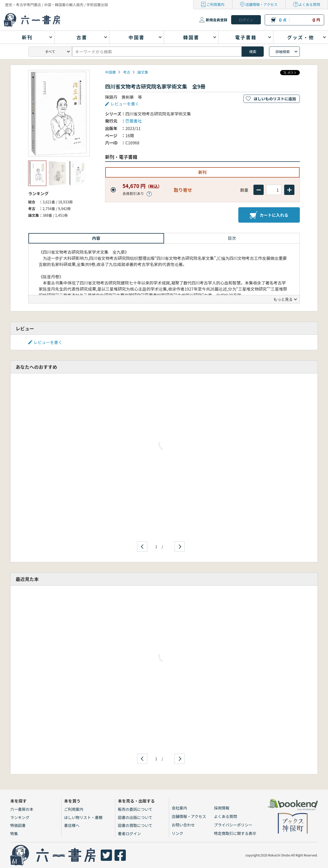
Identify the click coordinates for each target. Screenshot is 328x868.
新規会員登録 (217, 20)
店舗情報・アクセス (262, 4)
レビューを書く (125, 104)
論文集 (143, 72)
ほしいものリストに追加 (275, 99)
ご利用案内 (216, 4)
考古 (127, 72)
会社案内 (179, 808)
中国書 (110, 72)
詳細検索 (283, 52)
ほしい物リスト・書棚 (83, 817)
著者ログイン (129, 834)
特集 (14, 834)
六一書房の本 (22, 809)
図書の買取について (135, 825)
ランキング (20, 817)
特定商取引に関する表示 (235, 833)
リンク (177, 833)
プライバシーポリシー (233, 825)
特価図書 (18, 825)
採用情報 (222, 808)
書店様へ (72, 825)
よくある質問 (309, 4)
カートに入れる (269, 215)
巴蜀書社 (134, 121)
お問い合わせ (183, 825)
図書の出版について (135, 817)
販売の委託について (135, 809)
